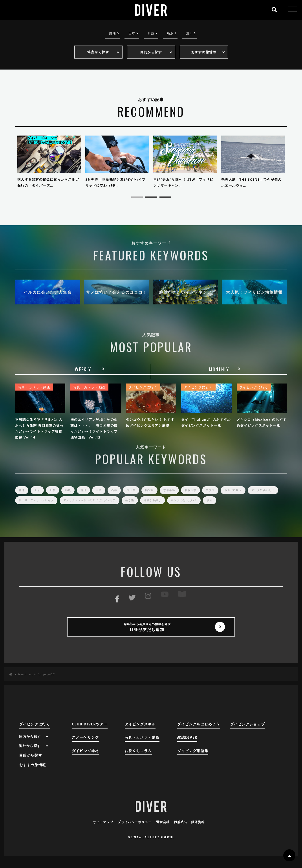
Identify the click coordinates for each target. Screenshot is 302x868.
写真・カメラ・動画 (142, 745)
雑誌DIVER (187, 745)
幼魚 (171, 34)
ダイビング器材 (85, 758)
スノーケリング (85, 745)
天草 (131, 34)
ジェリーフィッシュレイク (73, 506)
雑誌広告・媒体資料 (192, 829)
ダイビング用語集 (193, 758)
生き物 (174, 506)
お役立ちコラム (138, 758)
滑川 (192, 34)
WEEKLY (83, 372)
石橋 (121, 496)
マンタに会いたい (32, 506)
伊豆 (259, 506)
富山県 (139, 496)
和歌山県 (202, 496)
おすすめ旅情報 (33, 772)
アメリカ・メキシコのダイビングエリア (131, 506)
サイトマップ (100, 829)
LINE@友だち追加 (151, 634)
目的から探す (198, 506)
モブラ (223, 496)
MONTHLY (219, 372)
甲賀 (104, 496)
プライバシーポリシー (134, 829)
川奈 (151, 34)
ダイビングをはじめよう (199, 732)
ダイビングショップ (247, 732)
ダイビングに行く (35, 732)
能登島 (158, 496)
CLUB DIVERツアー (90, 732)
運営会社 (164, 829)
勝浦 (110, 34)
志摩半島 (179, 496)
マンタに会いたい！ (232, 506)
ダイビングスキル (140, 732)
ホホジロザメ (247, 496)
